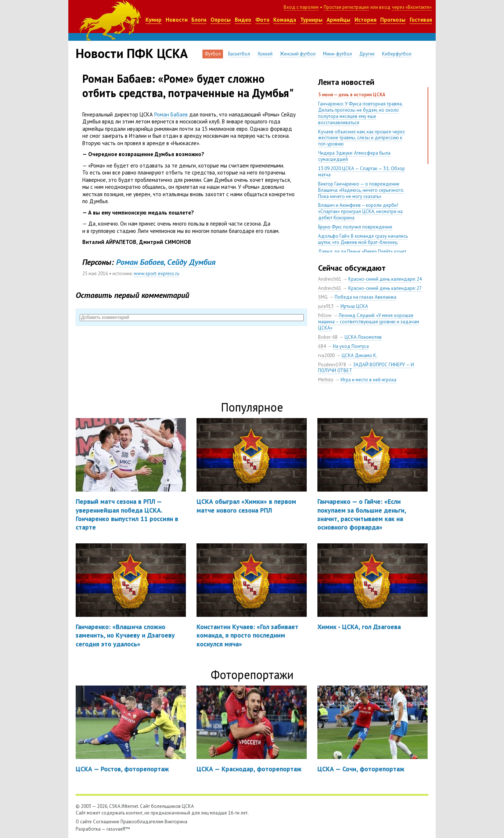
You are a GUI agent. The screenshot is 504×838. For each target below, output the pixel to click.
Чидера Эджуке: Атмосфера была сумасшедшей (354, 156)
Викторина (176, 822)
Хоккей (265, 54)
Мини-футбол (337, 54)
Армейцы (339, 20)
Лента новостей (346, 82)
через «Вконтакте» (412, 7)
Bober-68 (328, 337)
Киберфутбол (397, 54)
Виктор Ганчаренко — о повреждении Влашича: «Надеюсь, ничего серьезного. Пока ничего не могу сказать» (361, 190)
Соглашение (106, 822)
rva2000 (326, 355)
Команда (285, 20)
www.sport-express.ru (156, 274)
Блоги (199, 20)
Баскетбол (239, 54)
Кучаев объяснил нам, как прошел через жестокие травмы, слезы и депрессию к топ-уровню (361, 138)
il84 (322, 346)
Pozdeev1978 (332, 365)
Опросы (221, 20)
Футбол (213, 54)
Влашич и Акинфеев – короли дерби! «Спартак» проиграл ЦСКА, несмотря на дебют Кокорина (360, 211)
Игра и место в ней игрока (368, 380)
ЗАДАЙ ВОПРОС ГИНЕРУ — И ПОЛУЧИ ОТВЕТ (366, 368)
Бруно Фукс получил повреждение (355, 227)
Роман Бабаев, (141, 262)
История (366, 20)
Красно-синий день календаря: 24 (385, 279)
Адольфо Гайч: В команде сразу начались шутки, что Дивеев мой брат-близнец (363, 239)
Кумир (154, 20)
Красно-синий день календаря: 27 (385, 288)
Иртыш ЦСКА (354, 306)
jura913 (326, 306)
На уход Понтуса (351, 346)
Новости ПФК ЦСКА (132, 53)
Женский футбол (298, 54)
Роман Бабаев (171, 114)
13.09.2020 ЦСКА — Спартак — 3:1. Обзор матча (361, 172)
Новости (177, 20)
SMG (323, 297)
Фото (262, 20)
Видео (243, 20)
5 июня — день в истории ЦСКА (352, 95)
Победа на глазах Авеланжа (366, 297)
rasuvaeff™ (118, 829)
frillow (325, 315)
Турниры (311, 20)
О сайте (84, 822)
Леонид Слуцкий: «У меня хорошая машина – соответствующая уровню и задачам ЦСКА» (369, 322)
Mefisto (326, 380)
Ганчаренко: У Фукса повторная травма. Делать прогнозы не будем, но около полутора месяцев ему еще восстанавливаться (361, 113)
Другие (367, 54)
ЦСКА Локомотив (363, 337)
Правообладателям (142, 822)
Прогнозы (393, 20)
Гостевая (421, 20)
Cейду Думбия (191, 262)
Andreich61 (330, 279)
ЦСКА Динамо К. (359, 355)
